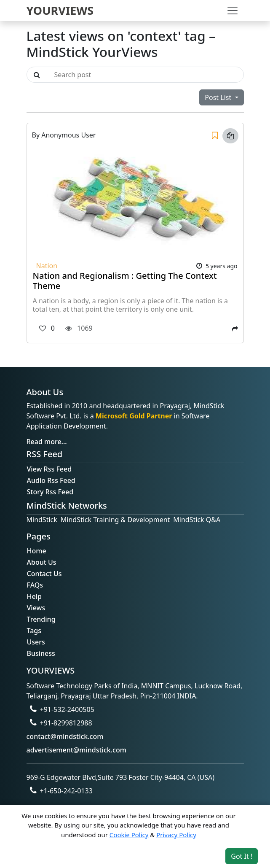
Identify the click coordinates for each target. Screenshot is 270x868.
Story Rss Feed (50, 492)
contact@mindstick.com (65, 736)
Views (36, 608)
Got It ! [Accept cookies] (242, 856)
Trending (41, 619)
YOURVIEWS (60, 10)
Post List (219, 97)
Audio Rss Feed (51, 480)
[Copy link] (230, 136)
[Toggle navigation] (233, 11)
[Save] (215, 136)
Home (37, 551)
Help (34, 596)
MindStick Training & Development (115, 520)
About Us (42, 562)
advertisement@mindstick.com (76, 750)
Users (36, 642)
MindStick (42, 520)
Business (41, 653)
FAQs (35, 585)
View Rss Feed (49, 469)
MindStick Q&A (197, 520)
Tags (34, 631)
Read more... (47, 442)
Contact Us (44, 574)
